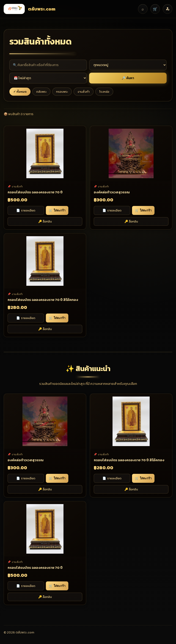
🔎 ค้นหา (128, 78)
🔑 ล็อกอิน (45, 221)
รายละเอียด (26, 210)
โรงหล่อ (104, 92)
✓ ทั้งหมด (20, 92)
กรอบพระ (62, 92)
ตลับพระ (41, 92)
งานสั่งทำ (84, 92)
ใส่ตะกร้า (57, 210)
